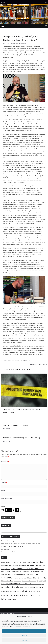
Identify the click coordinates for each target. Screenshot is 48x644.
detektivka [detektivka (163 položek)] (34, 569)
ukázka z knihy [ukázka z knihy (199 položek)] (9, 596)
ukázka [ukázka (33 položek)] (38, 592)
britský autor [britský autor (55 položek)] (25, 569)
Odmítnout (24, 635)
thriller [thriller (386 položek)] (27, 591)
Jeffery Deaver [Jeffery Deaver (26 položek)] (14, 578)
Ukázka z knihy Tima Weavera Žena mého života (15, 361)
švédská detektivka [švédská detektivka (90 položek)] (8, 599)
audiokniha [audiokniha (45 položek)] (7, 569)
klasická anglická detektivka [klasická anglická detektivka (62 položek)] (27, 578)
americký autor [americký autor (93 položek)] (7, 565)
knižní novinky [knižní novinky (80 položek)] (41, 578)
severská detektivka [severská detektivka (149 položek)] (10, 587)
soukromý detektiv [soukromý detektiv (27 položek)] (34, 587)
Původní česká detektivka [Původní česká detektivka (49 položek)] (26, 584)
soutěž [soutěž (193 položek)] (41, 587)
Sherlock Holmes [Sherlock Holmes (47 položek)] (24, 587)
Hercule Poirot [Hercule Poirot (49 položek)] (25, 575)
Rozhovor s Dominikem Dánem (16, 425)
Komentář (5, 462)
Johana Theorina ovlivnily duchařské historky (22, 438)
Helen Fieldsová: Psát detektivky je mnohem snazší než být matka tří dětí (21, 544)
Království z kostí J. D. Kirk (9, 552)
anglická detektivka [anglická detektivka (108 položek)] (30, 565)
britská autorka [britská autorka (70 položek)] (16, 569)
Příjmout (24, 631)
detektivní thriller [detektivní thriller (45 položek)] (9, 572)
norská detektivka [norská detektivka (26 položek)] (17, 581)
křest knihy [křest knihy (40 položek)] (10, 581)
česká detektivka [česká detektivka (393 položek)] (26, 596)
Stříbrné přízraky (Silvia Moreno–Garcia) (12, 546)
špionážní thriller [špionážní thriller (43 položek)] (40, 596)
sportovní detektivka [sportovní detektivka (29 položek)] (6, 592)
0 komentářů (23, 44)
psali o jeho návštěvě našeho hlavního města (27, 105)
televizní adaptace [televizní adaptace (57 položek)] (17, 592)
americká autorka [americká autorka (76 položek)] (19, 562)
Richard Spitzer (15, 44)
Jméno (4, 483)
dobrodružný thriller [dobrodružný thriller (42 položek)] (20, 572)
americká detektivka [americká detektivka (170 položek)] (35, 562)
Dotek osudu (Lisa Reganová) (9, 541)
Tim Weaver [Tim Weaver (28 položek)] (33, 592)
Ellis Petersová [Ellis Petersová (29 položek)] (35, 572)
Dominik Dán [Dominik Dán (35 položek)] (29, 572)
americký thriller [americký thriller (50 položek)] (17, 565)
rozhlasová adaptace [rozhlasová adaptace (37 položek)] (39, 584)
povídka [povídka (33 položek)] (34, 581)
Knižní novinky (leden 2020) (38, 365)
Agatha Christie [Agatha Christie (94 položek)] (7, 562)
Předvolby (24, 640)
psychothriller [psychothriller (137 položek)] (12, 584)
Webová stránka (7, 498)
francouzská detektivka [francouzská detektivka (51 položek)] (14, 575)
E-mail (4, 490)
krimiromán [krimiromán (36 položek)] (4, 581)
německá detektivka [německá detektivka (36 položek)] (27, 581)
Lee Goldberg (5, 549)
